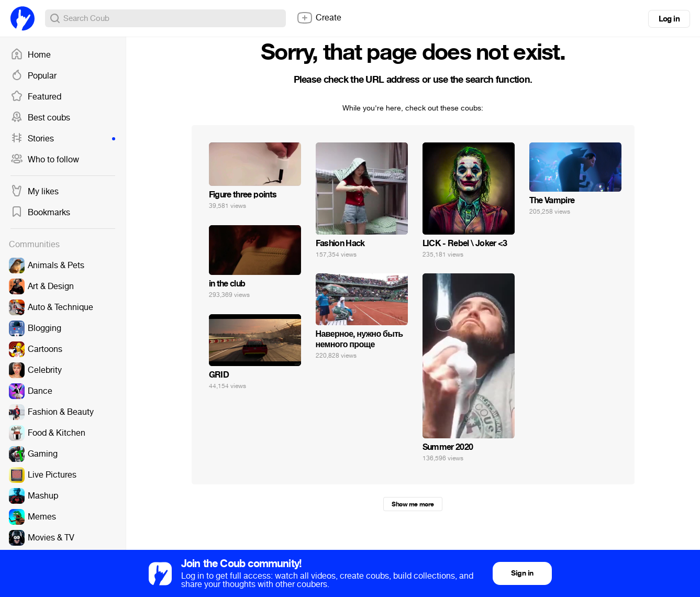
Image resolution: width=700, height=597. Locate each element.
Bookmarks (40, 213)
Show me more (413, 504)
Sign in (522, 573)
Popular (34, 76)
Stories (63, 139)
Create (319, 18)
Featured (36, 97)
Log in (669, 19)
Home (31, 55)
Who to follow (45, 160)
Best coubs (40, 118)
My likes (35, 192)
